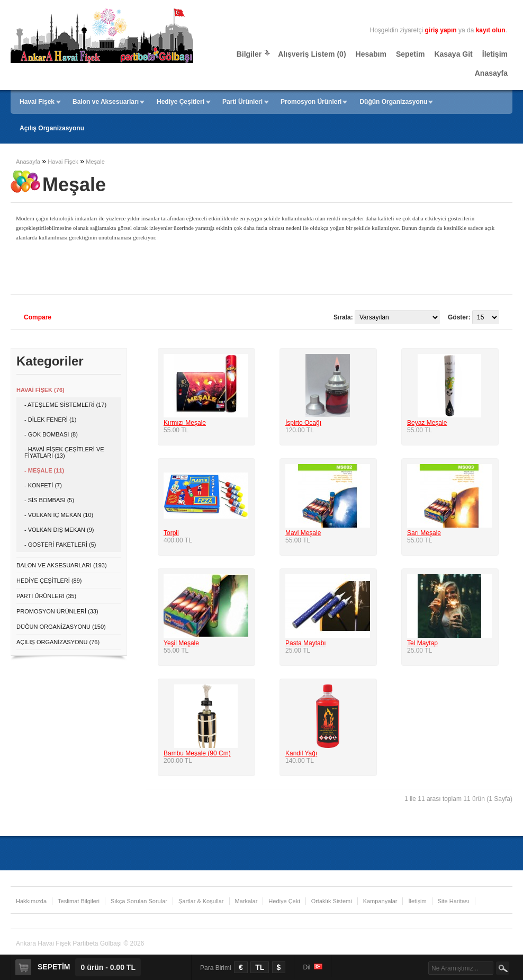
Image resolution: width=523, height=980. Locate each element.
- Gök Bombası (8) (51, 434)
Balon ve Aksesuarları (106, 102)
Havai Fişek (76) (40, 390)
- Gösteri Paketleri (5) (60, 545)
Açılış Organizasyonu (52, 128)
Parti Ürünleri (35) (46, 596)
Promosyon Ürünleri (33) (57, 611)
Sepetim (410, 54)
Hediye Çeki (284, 901)
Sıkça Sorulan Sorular (139, 901)
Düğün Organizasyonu (393, 102)
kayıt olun (491, 30)
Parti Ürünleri (242, 102)
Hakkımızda (31, 901)
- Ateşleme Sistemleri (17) (65, 405)
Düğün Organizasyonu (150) (61, 627)
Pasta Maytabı (306, 643)
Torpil (171, 533)
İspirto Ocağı (303, 423)
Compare (38, 317)
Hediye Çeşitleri (181, 102)
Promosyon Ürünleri (311, 102)
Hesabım (371, 54)
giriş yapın (441, 30)
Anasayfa (491, 73)
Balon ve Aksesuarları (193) (62, 565)
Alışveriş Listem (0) (312, 54)
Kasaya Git (453, 54)
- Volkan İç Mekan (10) (59, 515)
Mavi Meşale (303, 533)
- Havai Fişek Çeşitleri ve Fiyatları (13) (64, 452)
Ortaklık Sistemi (332, 901)
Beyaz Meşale (427, 423)
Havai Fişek (37, 102)
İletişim (495, 54)
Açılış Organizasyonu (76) (58, 642)
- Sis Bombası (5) (49, 500)
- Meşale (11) (44, 470)
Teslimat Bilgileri (79, 901)
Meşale (95, 162)
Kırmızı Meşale (185, 423)
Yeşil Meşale (181, 643)
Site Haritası (454, 901)
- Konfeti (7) (43, 485)
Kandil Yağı (301, 753)
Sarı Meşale (424, 533)
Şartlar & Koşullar (201, 901)
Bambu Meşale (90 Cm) (197, 753)
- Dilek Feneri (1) (50, 420)
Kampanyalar (380, 901)
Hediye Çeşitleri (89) (49, 581)
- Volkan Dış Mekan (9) (59, 530)
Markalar (246, 901)
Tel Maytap (422, 643)
